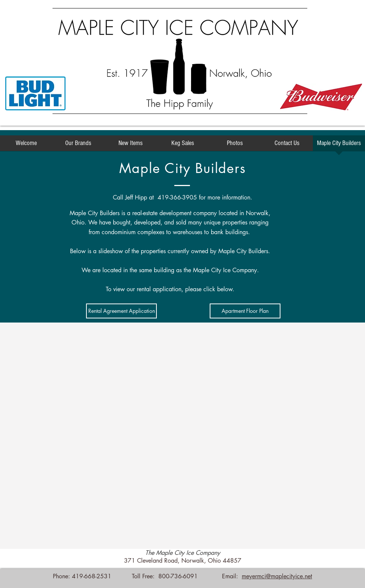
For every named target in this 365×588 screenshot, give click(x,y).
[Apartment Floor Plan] (245, 311)
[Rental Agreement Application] (121, 311)
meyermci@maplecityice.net (277, 576)
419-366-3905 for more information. (205, 197)
